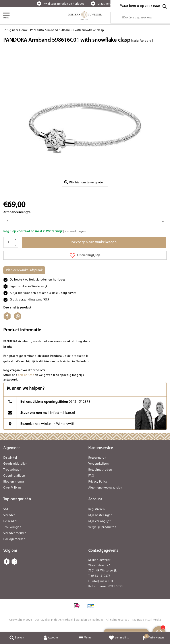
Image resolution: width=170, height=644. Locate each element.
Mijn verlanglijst (99, 525)
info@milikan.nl (63, 416)
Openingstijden (14, 479)
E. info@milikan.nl (101, 585)
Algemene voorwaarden (105, 491)
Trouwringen (12, 473)
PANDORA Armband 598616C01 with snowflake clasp (67, 30)
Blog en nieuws (14, 485)
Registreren (97, 513)
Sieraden (10, 519)
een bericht (26, 378)
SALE (7, 513)
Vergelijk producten (102, 531)
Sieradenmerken (15, 537)
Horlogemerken (14, 543)
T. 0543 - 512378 (99, 579)
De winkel (10, 461)
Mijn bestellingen (100, 519)
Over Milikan (12, 491)
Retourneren (97, 461)
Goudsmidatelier (15, 467)
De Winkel (10, 525)
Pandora (145, 41)
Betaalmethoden (100, 473)
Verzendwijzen (99, 467)
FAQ (91, 479)
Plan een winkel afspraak (24, 274)
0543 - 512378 (80, 405)
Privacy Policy (98, 485)
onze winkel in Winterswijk (54, 427)
